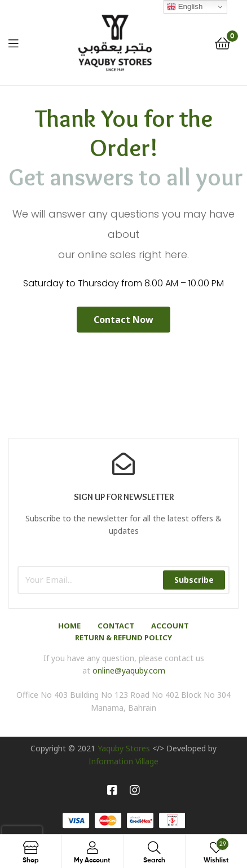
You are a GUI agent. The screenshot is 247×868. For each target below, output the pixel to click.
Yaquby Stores (124, 748)
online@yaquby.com (129, 670)
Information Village (123, 761)
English (185, 7)
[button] (123, 320)
